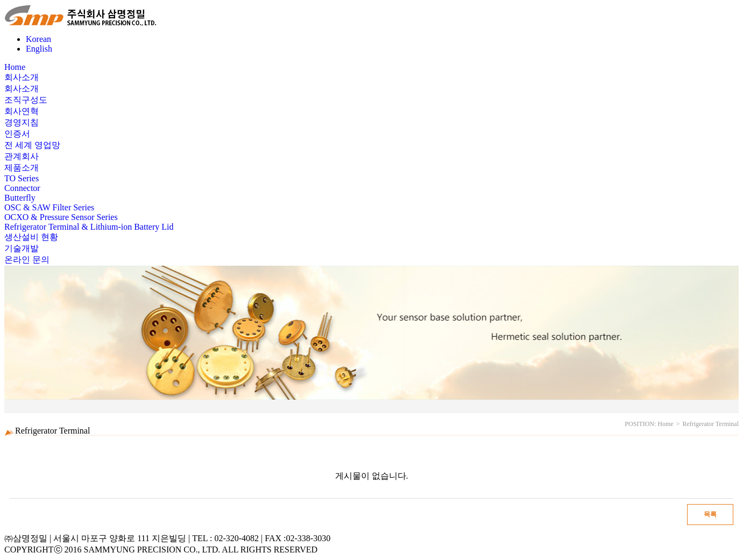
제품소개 (22, 168)
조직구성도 (26, 100)
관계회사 (22, 156)
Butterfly (20, 198)
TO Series (22, 178)
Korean (38, 39)
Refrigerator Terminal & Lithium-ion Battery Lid (89, 227)
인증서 (17, 134)
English (39, 49)
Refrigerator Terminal (710, 424)
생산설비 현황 (31, 237)
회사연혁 (22, 111)
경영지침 (22, 122)
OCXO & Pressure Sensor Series (61, 217)
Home (15, 67)
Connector (22, 188)
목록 (710, 514)
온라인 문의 (27, 260)
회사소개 (22, 77)
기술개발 (22, 248)
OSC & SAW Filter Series (49, 207)
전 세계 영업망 (32, 145)
